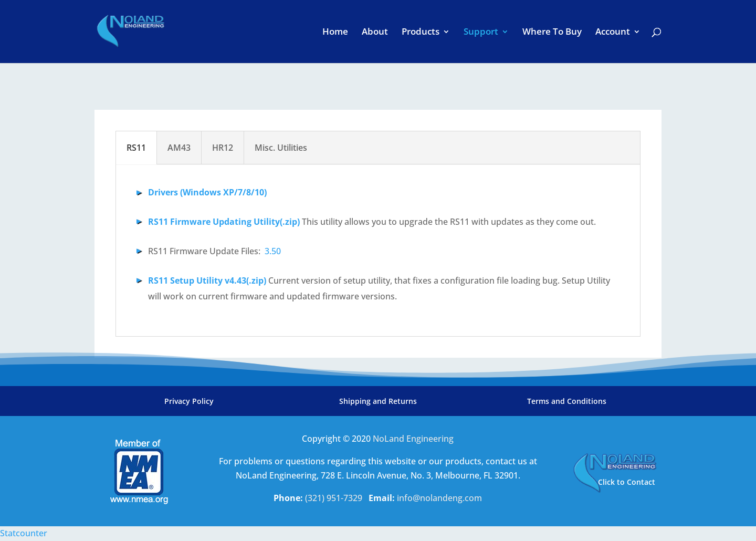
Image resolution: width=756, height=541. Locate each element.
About (375, 33)
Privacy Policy (189, 401)
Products (421, 33)
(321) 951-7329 (335, 498)
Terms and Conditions (567, 401)
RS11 (136, 148)
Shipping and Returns (378, 401)
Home (335, 33)
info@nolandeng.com (439, 498)
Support (481, 33)
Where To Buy (552, 33)
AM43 (179, 148)
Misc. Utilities (281, 148)
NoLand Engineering (413, 439)
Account (613, 33)
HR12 (223, 148)
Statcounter (24, 533)
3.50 (273, 251)
